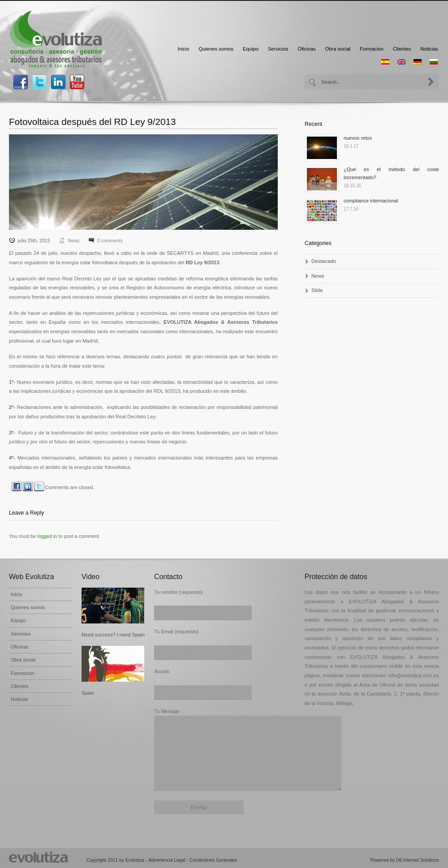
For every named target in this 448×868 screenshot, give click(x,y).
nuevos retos (358, 138)
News (73, 241)
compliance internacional (371, 201)
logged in (47, 536)
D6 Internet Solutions (418, 860)
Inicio (183, 49)
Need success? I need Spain (113, 635)
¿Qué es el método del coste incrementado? (391, 173)
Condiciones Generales (213, 860)
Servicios (278, 49)
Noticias (429, 49)
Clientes (402, 49)
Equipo (251, 49)
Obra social (338, 49)
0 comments (110, 241)
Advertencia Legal (167, 860)
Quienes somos (216, 49)
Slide (317, 290)
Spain (88, 693)
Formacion (372, 49)
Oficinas (306, 49)
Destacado (324, 261)
